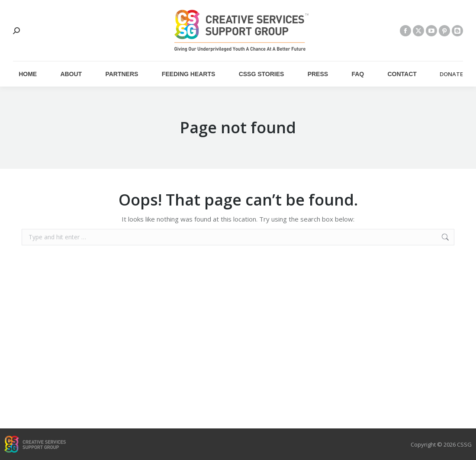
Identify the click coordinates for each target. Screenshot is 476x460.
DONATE (451, 74)
